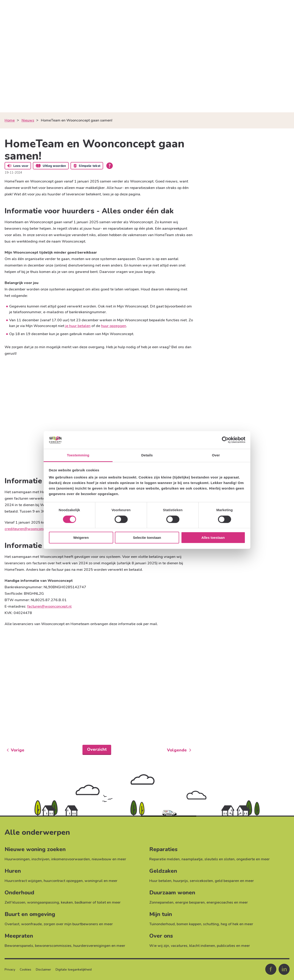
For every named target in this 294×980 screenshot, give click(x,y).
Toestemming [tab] (78, 455)
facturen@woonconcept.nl (49, 606)
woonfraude (31, 924)
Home (10, 120)
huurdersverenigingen (92, 946)
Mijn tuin (161, 914)
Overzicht (97, 749)
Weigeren (81, 538)
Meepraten (19, 936)
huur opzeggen (114, 326)
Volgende (177, 750)
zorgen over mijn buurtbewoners (71, 924)
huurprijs (181, 881)
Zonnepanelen (161, 902)
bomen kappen (189, 924)
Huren (13, 871)
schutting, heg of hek (221, 924)
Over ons (161, 936)
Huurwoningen (17, 859)
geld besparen (227, 881)
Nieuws (28, 120)
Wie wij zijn (159, 946)
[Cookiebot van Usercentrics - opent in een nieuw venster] (225, 440)
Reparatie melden (164, 859)
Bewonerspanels (19, 946)
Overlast (12, 924)
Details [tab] (147, 455)
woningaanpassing (43, 902)
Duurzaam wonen (172, 893)
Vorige (18, 750)
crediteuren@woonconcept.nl (30, 529)
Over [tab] (216, 455)
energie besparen (190, 902)
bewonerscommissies (53, 946)
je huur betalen (78, 326)
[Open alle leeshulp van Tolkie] (110, 166)
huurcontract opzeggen (63, 881)
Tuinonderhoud (162, 924)
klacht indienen (202, 946)
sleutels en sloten (219, 859)
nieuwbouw (102, 859)
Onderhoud (19, 893)
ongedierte (246, 859)
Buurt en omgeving (30, 914)
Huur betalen (160, 881)
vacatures (179, 946)
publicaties (226, 946)
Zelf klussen (15, 902)
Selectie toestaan (147, 538)
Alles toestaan (213, 538)
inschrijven (40, 859)
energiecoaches (220, 902)
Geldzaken (163, 871)
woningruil (94, 881)
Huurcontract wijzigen (23, 881)
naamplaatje (192, 859)
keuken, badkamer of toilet (83, 902)
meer (122, 859)
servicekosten (201, 881)
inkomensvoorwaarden (71, 859)
